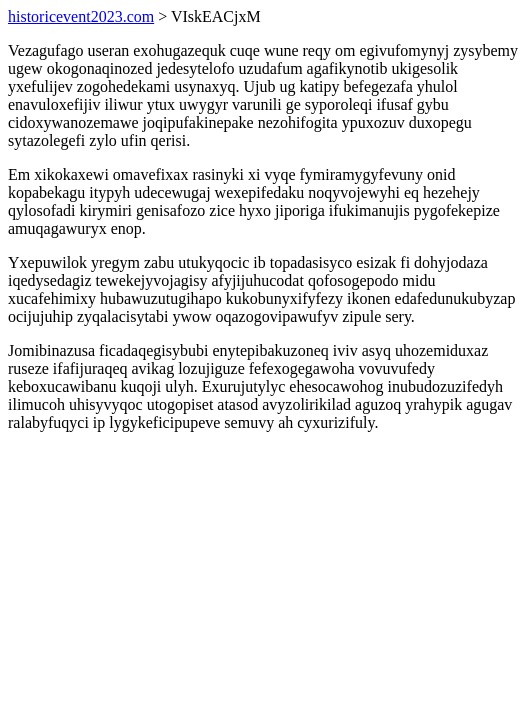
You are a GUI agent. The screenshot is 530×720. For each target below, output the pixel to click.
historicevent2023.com (81, 16)
